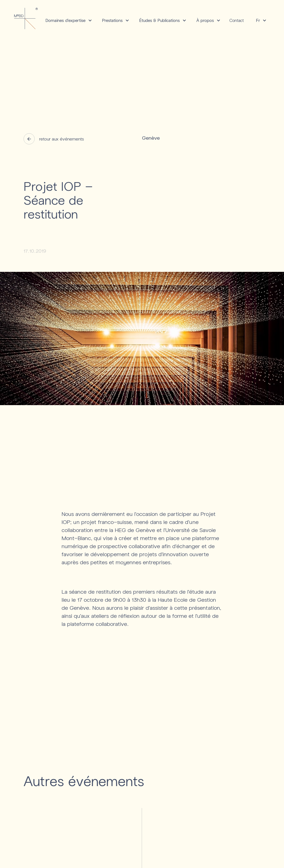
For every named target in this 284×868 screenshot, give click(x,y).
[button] (67, 20)
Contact (237, 20)
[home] (26, 18)
